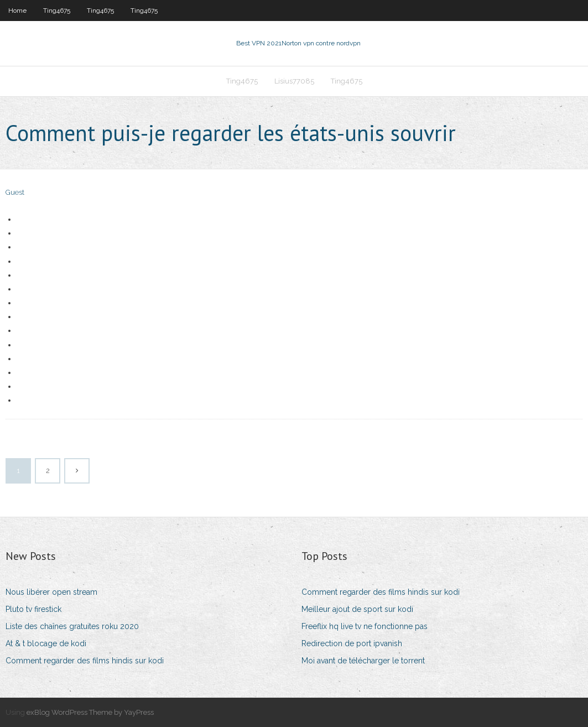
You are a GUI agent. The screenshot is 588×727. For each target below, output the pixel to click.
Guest (15, 192)
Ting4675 (57, 11)
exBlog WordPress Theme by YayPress (90, 712)
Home (17, 11)
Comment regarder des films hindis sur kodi (85, 661)
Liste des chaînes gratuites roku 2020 (72, 626)
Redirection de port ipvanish (352, 643)
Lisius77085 (294, 81)
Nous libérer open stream (51, 592)
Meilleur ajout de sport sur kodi (357, 609)
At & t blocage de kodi (46, 643)
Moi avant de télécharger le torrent (363, 661)
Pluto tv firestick (33, 609)
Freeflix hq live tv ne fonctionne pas (365, 626)
